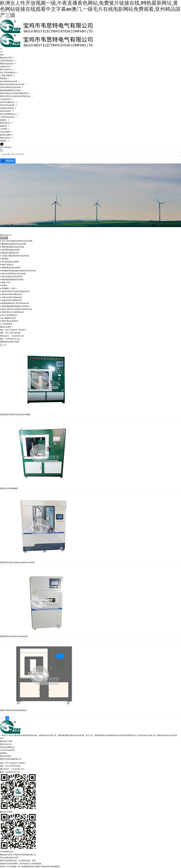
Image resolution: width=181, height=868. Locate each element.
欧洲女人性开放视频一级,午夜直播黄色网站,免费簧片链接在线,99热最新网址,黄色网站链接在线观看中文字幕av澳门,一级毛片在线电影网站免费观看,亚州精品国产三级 (90, 9)
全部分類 (4, 238)
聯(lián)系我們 (6, 756)
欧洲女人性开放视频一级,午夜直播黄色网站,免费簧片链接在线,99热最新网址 (30, 866)
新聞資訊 (4, 753)
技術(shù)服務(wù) (7, 747)
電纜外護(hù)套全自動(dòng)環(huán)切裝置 (17, 562)
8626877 (22, 330)
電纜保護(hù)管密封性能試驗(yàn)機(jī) (15, 414)
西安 (34, 860)
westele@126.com (13, 339)
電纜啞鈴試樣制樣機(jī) (9, 488)
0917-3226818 (6, 147)
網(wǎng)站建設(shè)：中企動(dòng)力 (15, 860)
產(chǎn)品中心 (6, 228)
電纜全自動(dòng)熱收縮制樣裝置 (13, 710)
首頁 (2, 738)
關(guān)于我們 (6, 741)
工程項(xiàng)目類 (7, 750)
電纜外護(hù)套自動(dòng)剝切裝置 (14, 636)
